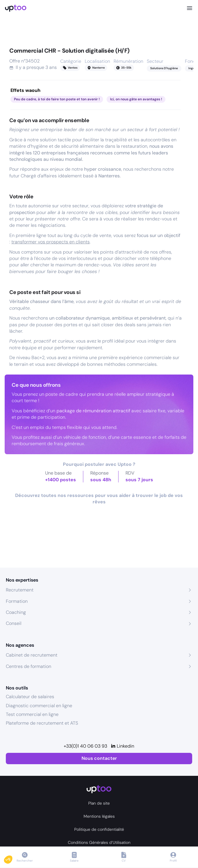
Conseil (14, 623)
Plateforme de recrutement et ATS (42, 723)
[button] (12, 858)
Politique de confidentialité (99, 829)
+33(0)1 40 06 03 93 (85, 746)
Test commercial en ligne (32, 714)
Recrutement (20, 590)
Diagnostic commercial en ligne (39, 706)
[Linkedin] (122, 746)
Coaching (16, 612)
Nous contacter (99, 758)
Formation (17, 601)
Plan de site (99, 803)
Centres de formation (29, 666)
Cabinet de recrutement (32, 655)
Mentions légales (99, 816)
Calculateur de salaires (30, 697)
